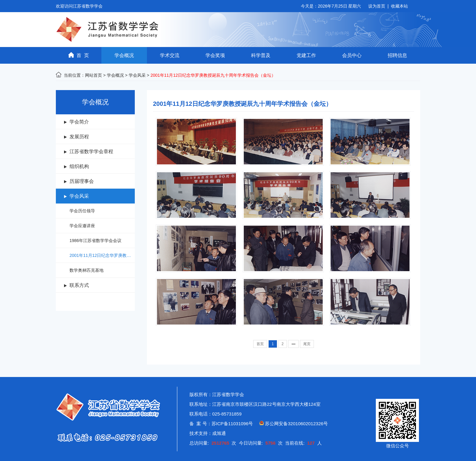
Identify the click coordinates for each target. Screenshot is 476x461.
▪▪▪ (293, 344)
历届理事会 (82, 181)
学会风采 (137, 75)
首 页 (79, 55)
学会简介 (79, 122)
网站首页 (93, 75)
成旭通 (219, 433)
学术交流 (170, 55)
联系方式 (79, 285)
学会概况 (124, 55)
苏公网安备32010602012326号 (296, 424)
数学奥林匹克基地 (87, 270)
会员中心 (352, 55)
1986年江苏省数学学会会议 (95, 241)
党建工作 (306, 55)
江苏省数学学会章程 (91, 151)
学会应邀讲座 (82, 226)
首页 (260, 344)
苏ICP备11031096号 (232, 424)
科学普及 (261, 55)
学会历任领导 (82, 211)
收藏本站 (399, 6)
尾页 (307, 344)
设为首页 (377, 6)
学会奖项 (215, 55)
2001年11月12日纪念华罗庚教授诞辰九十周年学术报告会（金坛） (102, 255)
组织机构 (79, 166)
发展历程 (79, 137)
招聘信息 (397, 55)
